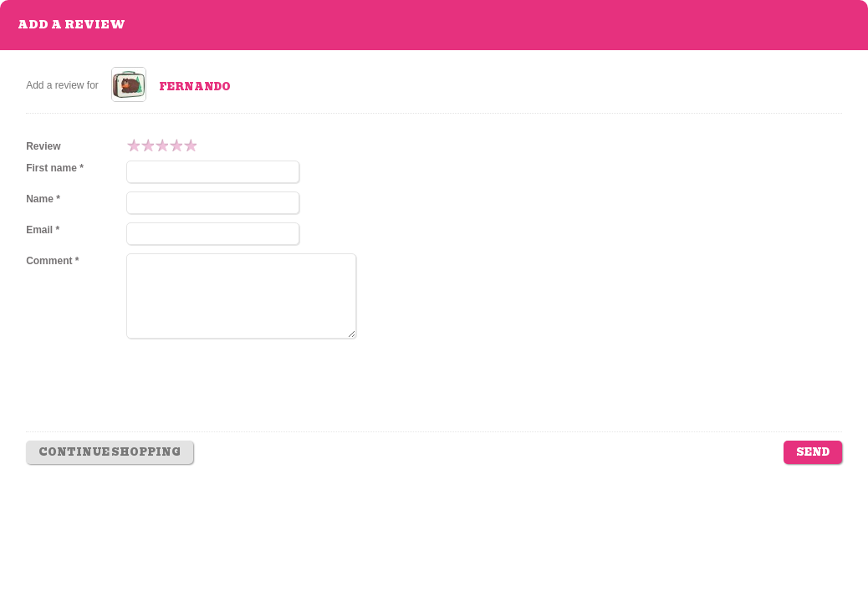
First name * (55, 168)
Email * (43, 230)
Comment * (52, 261)
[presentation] (253, 397)
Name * (43, 199)
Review (43, 146)
